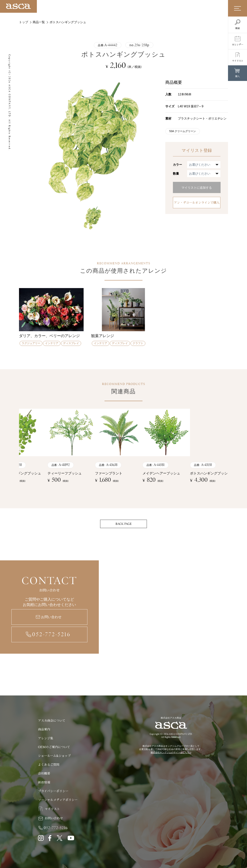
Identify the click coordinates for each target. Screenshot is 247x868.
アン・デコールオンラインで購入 (197, 203)
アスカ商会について (52, 721)
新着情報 (44, 782)
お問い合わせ (51, 617)
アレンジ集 (46, 738)
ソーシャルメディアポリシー (58, 800)
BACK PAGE (123, 524)
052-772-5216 (51, 634)
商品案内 (44, 729)
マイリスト (52, 809)
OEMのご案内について (54, 747)
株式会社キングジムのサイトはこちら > (171, 752)
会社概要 (44, 774)
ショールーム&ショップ (54, 756)
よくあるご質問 (49, 765)
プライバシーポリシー (53, 791)
